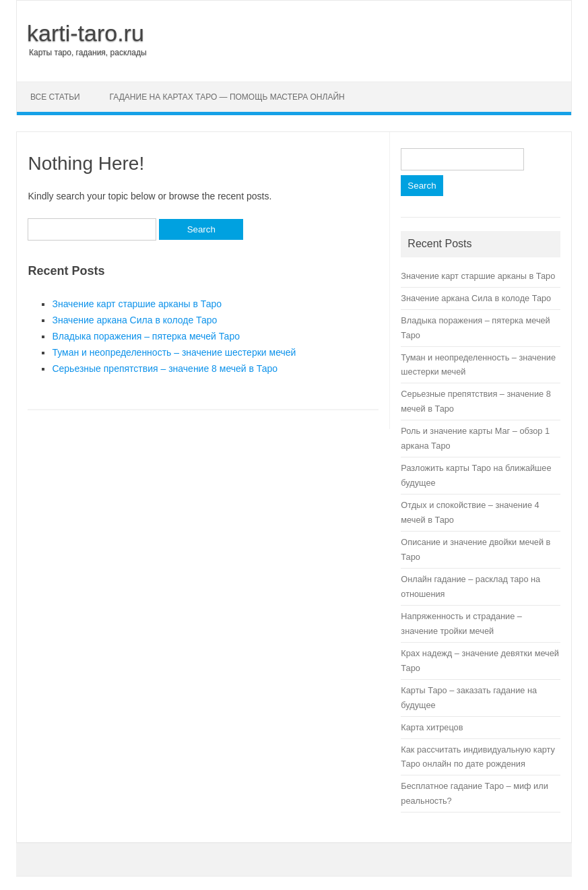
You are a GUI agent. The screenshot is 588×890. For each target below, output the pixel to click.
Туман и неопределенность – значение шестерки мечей (174, 352)
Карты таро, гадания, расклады (88, 53)
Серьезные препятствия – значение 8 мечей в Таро (165, 369)
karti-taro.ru (86, 33)
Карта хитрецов (432, 727)
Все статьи (55, 97)
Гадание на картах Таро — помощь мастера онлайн (227, 97)
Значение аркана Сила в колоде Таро (134, 320)
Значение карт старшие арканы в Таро (137, 304)
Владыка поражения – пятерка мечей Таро (146, 336)
